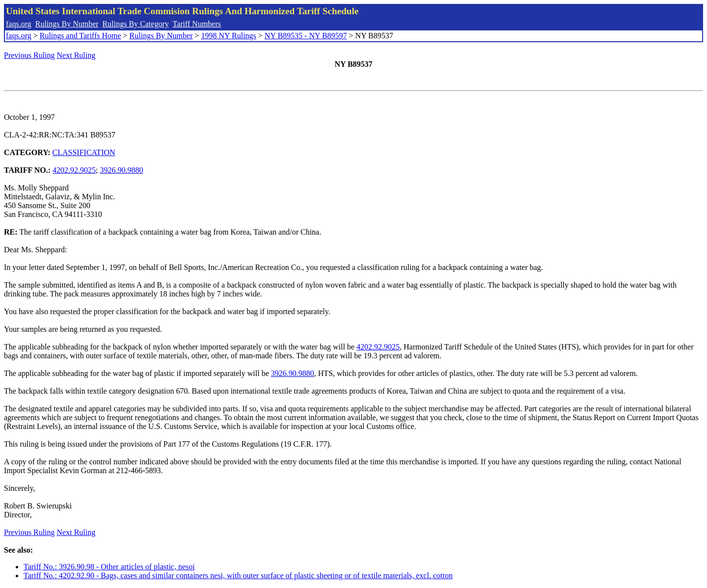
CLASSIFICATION (84, 152)
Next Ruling (76, 55)
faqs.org (19, 24)
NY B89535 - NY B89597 (306, 36)
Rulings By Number (67, 24)
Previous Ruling (29, 55)
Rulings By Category (136, 24)
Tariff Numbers (197, 24)
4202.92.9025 (74, 170)
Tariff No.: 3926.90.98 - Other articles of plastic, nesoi (109, 567)
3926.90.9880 (122, 170)
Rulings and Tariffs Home (81, 36)
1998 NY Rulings (229, 36)
